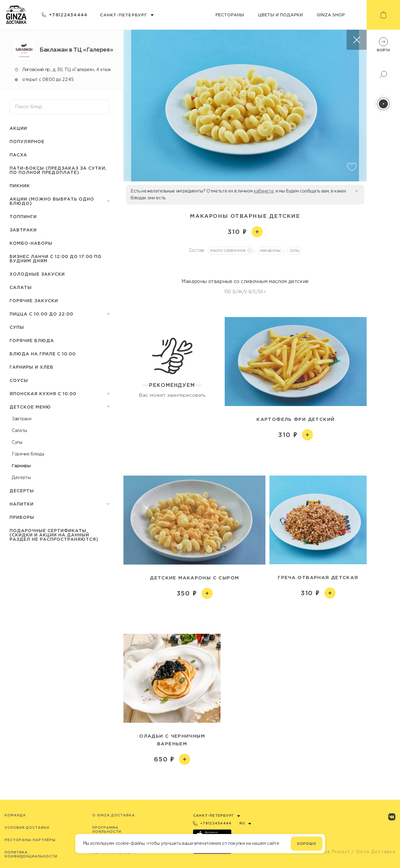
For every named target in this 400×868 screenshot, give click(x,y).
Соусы (19, 380)
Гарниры (21, 466)
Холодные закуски (37, 274)
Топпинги (23, 216)
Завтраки (23, 230)
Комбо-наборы (31, 243)
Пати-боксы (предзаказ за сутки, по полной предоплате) (58, 170)
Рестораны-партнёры (30, 840)
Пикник (20, 186)
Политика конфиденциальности (31, 854)
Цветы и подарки (280, 15)
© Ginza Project (330, 852)
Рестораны (230, 15)
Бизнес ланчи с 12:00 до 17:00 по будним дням (56, 258)
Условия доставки (27, 828)
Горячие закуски (34, 301)
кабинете (264, 191)
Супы (17, 327)
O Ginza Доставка (114, 815)
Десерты (21, 477)
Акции (18, 128)
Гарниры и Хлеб (31, 367)
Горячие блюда (32, 340)
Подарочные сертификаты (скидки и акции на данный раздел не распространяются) (54, 535)
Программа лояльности (107, 830)
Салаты (21, 287)
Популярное (27, 141)
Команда (15, 815)
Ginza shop (331, 15)
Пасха (18, 155)
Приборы (22, 517)
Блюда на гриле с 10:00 (43, 354)
